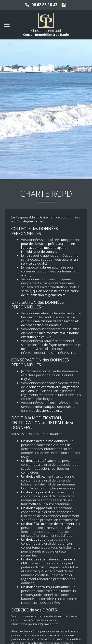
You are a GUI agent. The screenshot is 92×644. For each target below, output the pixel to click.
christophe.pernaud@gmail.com (35, 601)
